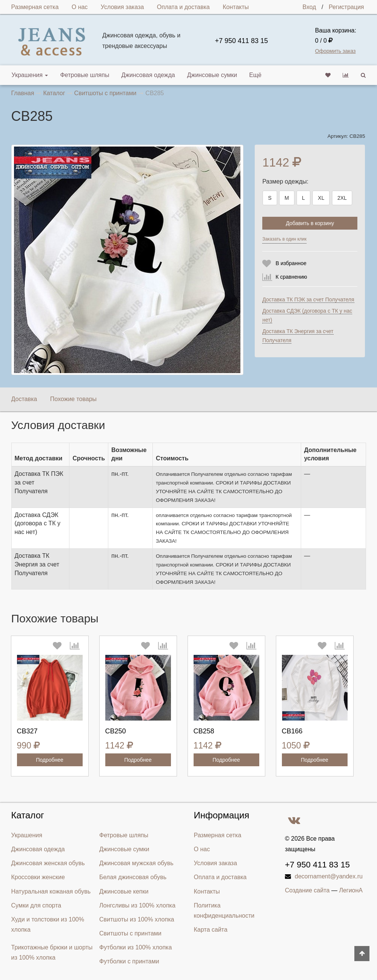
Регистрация (346, 7)
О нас (80, 7)
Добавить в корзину (310, 223)
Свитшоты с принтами (130, 933)
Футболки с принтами (129, 961)
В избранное (291, 263)
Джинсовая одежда (148, 75)
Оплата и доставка (183, 7)
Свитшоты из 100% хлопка (137, 919)
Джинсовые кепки (124, 891)
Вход (309, 7)
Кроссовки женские (38, 877)
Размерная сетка (35, 7)
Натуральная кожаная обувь (51, 891)
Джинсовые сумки (212, 75)
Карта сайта (211, 930)
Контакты (236, 7)
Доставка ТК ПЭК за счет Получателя (308, 299)
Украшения (30, 75)
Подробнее (50, 760)
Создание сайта (307, 890)
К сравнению (291, 277)
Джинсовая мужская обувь (136, 863)
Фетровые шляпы (85, 75)
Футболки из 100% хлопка (135, 947)
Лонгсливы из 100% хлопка (137, 905)
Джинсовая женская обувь (48, 863)
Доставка (24, 399)
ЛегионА (351, 890)
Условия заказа (122, 7)
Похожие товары (73, 399)
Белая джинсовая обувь (133, 877)
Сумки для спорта (36, 905)
